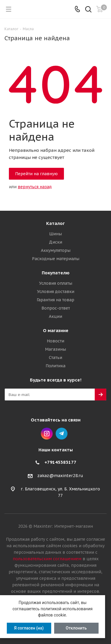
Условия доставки (56, 292)
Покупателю (56, 273)
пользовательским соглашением (47, 559)
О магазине (56, 330)
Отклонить (76, 628)
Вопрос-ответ (56, 308)
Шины (55, 234)
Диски (55, 242)
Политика (55, 366)
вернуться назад (35, 187)
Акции (55, 316)
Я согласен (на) (29, 628)
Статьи (55, 358)
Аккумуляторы (56, 250)
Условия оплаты (56, 283)
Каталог (55, 223)
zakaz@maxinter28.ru (60, 476)
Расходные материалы (56, 259)
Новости (55, 341)
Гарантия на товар (55, 300)
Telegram (62, 434)
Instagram (47, 434)
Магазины (55, 349)
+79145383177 (60, 462)
